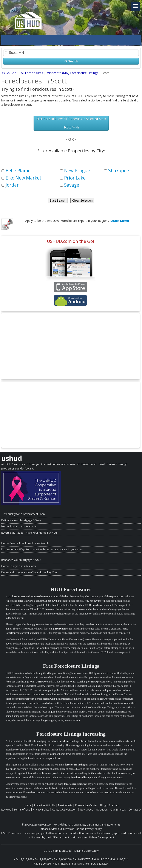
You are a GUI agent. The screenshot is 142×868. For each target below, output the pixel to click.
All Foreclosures (32, 73)
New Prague (77, 171)
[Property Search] (71, 53)
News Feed (87, 810)
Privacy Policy (41, 810)
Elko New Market (24, 178)
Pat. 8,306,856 (42, 864)
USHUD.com (46, 825)
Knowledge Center (86, 805)
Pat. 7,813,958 (24, 859)
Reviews (6, 810)
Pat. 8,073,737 (81, 859)
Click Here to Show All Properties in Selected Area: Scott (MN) (71, 123)
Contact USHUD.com (65, 810)
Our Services (118, 810)
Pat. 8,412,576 (61, 864)
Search (71, 61)
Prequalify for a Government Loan (24, 514)
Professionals (10, 549)
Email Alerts (65, 805)
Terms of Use (22, 810)
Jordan (13, 185)
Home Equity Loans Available (19, 526)
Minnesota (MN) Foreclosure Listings (72, 73)
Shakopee (119, 171)
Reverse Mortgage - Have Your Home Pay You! (29, 533)
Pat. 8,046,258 (62, 859)
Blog (103, 805)
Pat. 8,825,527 (100, 864)
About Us (102, 810)
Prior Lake (75, 178)
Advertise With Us (45, 805)
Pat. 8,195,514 (120, 859)
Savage (72, 185)
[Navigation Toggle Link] (136, 7)
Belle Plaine (18, 171)
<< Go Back (9, 73)
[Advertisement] (70, 346)
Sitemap (114, 805)
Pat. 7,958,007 (43, 859)
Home (27, 805)
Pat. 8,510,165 (81, 864)
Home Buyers (10, 543)
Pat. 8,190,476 (101, 859)
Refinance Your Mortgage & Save (21, 520)
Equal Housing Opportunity (82, 851)
